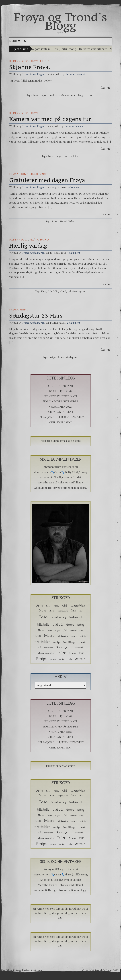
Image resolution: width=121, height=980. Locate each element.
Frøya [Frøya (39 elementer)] (58, 624)
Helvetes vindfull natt (93, 49)
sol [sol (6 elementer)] (39, 648)
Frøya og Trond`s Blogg (60, 21)
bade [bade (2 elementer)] (48, 606)
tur (77, 156)
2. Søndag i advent (60, 412)
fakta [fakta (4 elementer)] (73, 611)
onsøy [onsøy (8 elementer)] (83, 642)
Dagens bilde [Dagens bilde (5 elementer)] (78, 606)
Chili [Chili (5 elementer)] (65, 606)
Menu (15, 41)
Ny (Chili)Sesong (65, 49)
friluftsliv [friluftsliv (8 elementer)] (43, 625)
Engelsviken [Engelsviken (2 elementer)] (63, 611)
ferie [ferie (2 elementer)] (81, 611)
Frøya (34, 61)
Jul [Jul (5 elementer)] (65, 630)
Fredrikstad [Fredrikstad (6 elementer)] (75, 617)
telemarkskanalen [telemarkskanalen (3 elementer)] (46, 653)
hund (44, 61)
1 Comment (74, 187)
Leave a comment (75, 74)
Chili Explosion (60, 422)
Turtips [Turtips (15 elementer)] (41, 659)
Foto (35, 95)
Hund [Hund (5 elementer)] (41, 630)
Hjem (16, 49)
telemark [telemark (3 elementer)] (79, 648)
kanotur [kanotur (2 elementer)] (73, 631)
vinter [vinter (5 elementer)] (62, 659)
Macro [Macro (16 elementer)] (49, 636)
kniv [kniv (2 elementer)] (81, 631)
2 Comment (74, 323)
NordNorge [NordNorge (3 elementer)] (69, 642)
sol (72, 156)
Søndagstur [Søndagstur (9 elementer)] (64, 647)
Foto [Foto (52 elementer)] (43, 617)
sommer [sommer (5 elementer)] (49, 648)
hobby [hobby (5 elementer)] (81, 625)
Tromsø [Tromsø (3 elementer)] (72, 653)
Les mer (107, 88)
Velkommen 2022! (60, 407)
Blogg (10, 970)
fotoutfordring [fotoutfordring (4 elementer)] (58, 618)
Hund (51, 95)
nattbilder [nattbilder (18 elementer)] (42, 642)
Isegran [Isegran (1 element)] (58, 631)
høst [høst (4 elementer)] (50, 630)
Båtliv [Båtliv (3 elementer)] (56, 606)
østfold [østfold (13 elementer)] (80, 659)
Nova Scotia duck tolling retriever (74, 95)
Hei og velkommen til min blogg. (67, 488)
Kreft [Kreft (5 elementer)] (38, 636)
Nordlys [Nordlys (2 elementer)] (57, 642)
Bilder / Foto (19, 61)
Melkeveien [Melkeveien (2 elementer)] (63, 636)
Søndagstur (79, 292)
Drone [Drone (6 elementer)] (42, 611)
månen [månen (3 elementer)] (74, 636)
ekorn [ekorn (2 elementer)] (52, 611)
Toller (71, 222)
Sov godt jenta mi (41, 49)
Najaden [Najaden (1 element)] (83, 636)
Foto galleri (20, 970)
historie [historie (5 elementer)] (70, 625)
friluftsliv (53, 292)
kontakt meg (34, 970)
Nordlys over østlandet (61, 401)
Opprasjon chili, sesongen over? (60, 417)
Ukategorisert (41, 174)
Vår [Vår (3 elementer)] (70, 659)
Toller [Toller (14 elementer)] (61, 653)
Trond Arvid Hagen (33, 74)
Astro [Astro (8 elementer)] (40, 606)
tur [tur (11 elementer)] (81, 653)
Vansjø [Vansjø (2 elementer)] (53, 659)
